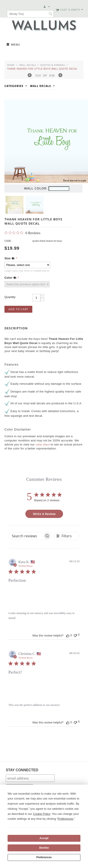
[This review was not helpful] (75, 635)
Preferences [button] (65, 819)
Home (11, 65)
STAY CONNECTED (22, 770)
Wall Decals (28, 65)
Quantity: (10, 297)
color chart (43, 444)
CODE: (8, 241)
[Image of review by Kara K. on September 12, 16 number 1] (18, 597)
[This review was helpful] (68, 635)
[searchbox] (26, 536)
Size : (10, 258)
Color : (11, 278)
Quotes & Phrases (53, 65)
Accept (44, 838)
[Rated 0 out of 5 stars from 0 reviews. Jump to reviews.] (22, 233)
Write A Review (44, 514)
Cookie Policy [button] (42, 814)
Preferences (44, 857)
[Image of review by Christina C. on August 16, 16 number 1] (18, 689)
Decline (44, 848)
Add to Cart (18, 309)
